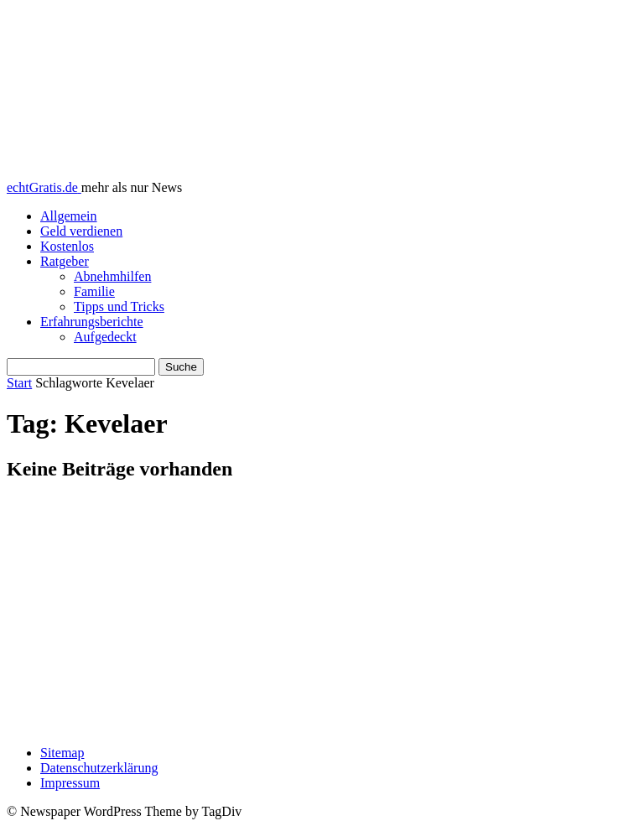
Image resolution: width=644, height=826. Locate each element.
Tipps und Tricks (119, 307)
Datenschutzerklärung (99, 768)
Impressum (70, 783)
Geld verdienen (81, 231)
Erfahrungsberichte (92, 322)
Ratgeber (65, 261)
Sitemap (62, 753)
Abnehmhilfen (112, 276)
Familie (94, 291)
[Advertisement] (322, 615)
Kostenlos (67, 246)
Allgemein (69, 216)
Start (19, 383)
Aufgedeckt (105, 337)
